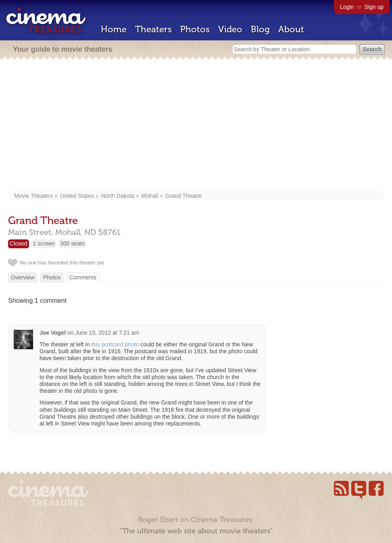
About (291, 29)
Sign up (374, 7)
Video (230, 29)
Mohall (150, 196)
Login (347, 7)
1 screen (44, 243)
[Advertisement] (196, 126)
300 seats (72, 243)
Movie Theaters (33, 196)
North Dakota (118, 196)
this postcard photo (115, 344)
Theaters (153, 29)
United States (77, 196)
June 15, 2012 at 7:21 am (107, 333)
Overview (23, 277)
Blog (260, 29)
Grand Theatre (184, 196)
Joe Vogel (53, 333)
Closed (19, 243)
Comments (83, 277)
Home (114, 29)
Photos (195, 29)
